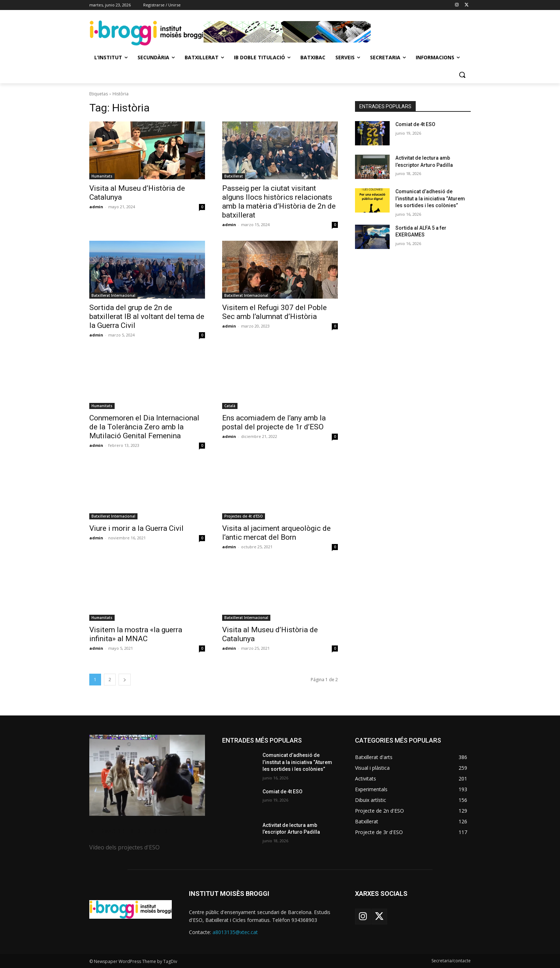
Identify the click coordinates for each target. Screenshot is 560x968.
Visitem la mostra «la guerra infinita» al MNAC (136, 634)
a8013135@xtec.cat (235, 932)
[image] (147, 775)
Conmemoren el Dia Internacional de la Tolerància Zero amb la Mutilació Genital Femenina (144, 427)
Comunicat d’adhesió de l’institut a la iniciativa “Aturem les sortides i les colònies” (430, 198)
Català (230, 406)
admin (96, 207)
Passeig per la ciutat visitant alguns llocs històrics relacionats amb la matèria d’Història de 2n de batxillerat (279, 202)
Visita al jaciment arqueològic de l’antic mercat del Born (276, 533)
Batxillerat (234, 176)
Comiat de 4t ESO (415, 124)
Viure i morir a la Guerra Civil (136, 528)
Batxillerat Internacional (113, 295)
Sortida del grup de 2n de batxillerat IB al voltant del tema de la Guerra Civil (147, 316)
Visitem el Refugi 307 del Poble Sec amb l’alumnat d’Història (274, 312)
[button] (462, 75)
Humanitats (102, 176)
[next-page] (125, 680)
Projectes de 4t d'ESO (244, 516)
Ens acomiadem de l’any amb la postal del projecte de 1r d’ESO (274, 422)
